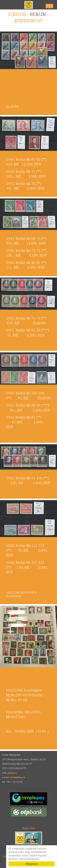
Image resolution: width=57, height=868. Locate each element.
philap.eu (28, 5)
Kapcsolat (29, 828)
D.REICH (17, 14)
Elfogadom (32, 864)
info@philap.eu (17, 777)
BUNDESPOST (28, 21)
